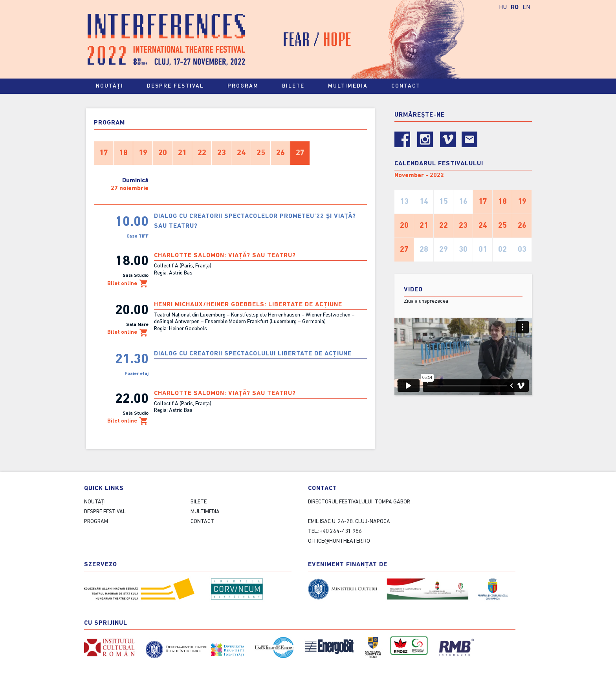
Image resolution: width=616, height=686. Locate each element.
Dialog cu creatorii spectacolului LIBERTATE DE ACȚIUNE (253, 354)
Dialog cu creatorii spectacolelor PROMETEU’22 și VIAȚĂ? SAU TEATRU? (255, 221)
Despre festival (179, 86)
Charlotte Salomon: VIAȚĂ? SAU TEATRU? (225, 256)
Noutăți (110, 86)
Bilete (297, 86)
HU (503, 7)
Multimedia (351, 86)
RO (515, 7)
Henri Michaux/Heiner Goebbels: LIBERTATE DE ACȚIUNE (248, 305)
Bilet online (128, 284)
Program (247, 86)
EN (526, 7)
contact (409, 86)
